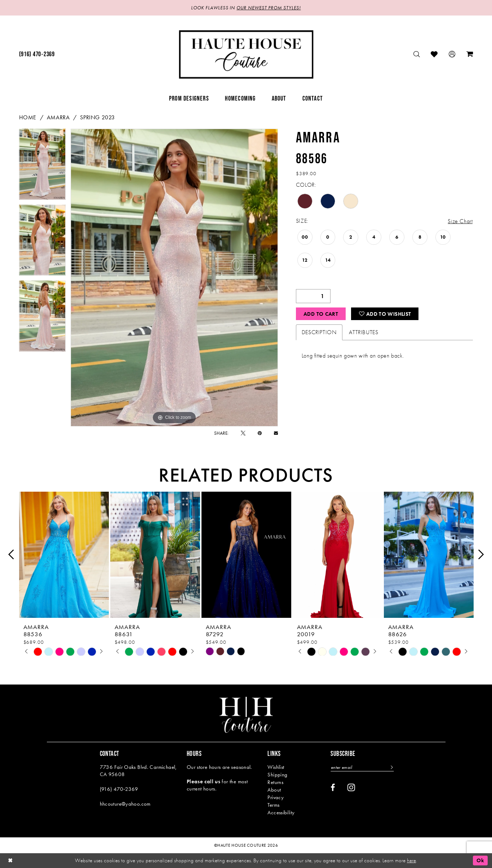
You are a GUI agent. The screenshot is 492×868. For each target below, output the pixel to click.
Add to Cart (321, 314)
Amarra (58, 117)
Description (319, 332)
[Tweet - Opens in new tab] (243, 433)
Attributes (364, 332)
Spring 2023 (97, 117)
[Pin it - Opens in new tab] (260, 433)
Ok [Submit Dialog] (480, 860)
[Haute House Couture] (246, 54)
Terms (273, 805)
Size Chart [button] (460, 221)
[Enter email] (362, 767)
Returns (275, 782)
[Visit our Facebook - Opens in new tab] (333, 788)
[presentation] (64, 555)
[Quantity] (313, 296)
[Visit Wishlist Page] (434, 54)
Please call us (203, 781)
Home (28, 117)
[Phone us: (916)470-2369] (37, 54)
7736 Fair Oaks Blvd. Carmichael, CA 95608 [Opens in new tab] (138, 771)
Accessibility (281, 812)
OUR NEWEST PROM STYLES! (269, 8)
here (411, 860)
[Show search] (417, 54)
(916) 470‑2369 (119, 789)
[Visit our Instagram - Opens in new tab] (351, 787)
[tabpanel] (43, 167)
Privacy (276, 797)
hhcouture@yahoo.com (125, 804)
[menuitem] (37, 54)
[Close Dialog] (10, 861)
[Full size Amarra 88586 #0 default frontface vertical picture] (174, 278)
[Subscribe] (391, 767)
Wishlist (276, 767)
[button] (452, 54)
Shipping (277, 775)
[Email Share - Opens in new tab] (276, 433)
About (274, 790)
